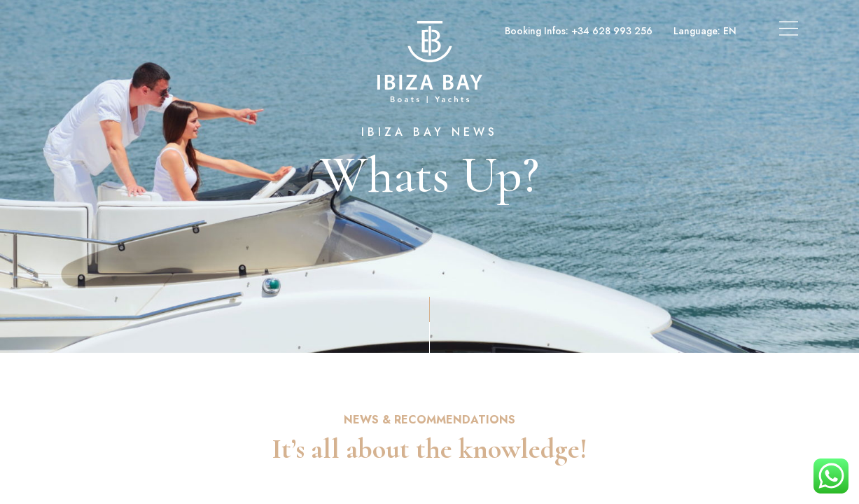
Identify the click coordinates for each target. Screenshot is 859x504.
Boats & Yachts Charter (117, 31)
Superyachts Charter (235, 31)
